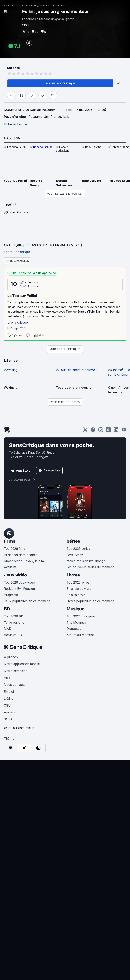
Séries (73, 541)
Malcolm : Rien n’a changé (86, 560)
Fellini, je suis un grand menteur (48, 5)
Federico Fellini (15, 180)
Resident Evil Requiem (20, 588)
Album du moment (80, 634)
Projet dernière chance (21, 554)
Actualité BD (13, 634)
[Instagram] (101, 430)
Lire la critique (18, 322)
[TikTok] (108, 430)
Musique (76, 608)
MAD (8, 628)
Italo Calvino (92, 180)
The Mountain (77, 622)
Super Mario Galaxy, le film (24, 560)
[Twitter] (85, 430)
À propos (11, 656)
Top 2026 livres (78, 582)
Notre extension (16, 670)
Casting (12, 138)
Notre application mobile (22, 663)
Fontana (33, 282)
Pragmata (11, 594)
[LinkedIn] (116, 430)
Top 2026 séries (78, 548)
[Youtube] (124, 430)
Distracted (74, 628)
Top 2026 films (15, 548)
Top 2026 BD (14, 616)
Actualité (10, 566)
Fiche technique (15, 124)
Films (25, 5)
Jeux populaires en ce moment (27, 600)
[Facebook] (93, 430)
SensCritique (11, 5)
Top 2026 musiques (81, 616)
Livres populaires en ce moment (90, 600)
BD (7, 608)
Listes (11, 360)
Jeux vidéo (15, 574)
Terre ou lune (14, 622)
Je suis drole (76, 594)
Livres (73, 574)
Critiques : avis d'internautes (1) (43, 245)
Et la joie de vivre (79, 588)
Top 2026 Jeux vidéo (19, 582)
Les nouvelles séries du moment (90, 566)
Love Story (75, 554)
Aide (7, 677)
